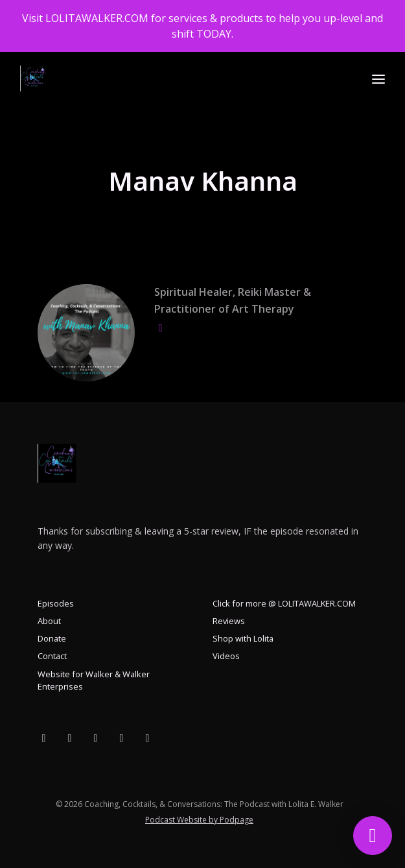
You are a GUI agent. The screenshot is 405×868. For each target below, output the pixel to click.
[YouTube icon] (70, 738)
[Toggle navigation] (378, 79)
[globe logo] (161, 328)
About (49, 621)
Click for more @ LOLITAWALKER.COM (284, 603)
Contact (52, 656)
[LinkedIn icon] (148, 738)
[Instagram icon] (122, 738)
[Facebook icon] (44, 738)
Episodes (56, 603)
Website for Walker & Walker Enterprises (94, 680)
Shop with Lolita (243, 638)
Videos (226, 656)
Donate (52, 638)
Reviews (229, 621)
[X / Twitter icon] (96, 738)
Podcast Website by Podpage (199, 820)
